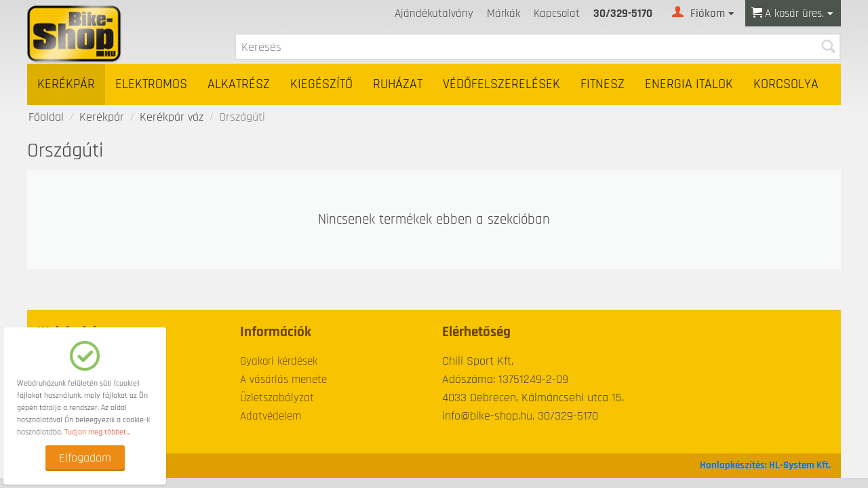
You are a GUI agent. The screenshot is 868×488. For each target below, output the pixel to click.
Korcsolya (786, 84)
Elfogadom (85, 458)
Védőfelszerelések (501, 84)
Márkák (504, 14)
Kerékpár (66, 84)
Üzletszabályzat (277, 398)
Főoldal (46, 117)
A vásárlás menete (283, 380)
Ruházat (398, 84)
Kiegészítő (321, 84)
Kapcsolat (557, 14)
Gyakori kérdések (279, 361)
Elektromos (151, 84)
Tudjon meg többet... (97, 432)
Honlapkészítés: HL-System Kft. (765, 465)
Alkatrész (239, 84)
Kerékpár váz (172, 117)
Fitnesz (603, 84)
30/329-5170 (623, 14)
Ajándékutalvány (434, 14)
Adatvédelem (271, 416)
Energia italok (689, 84)
